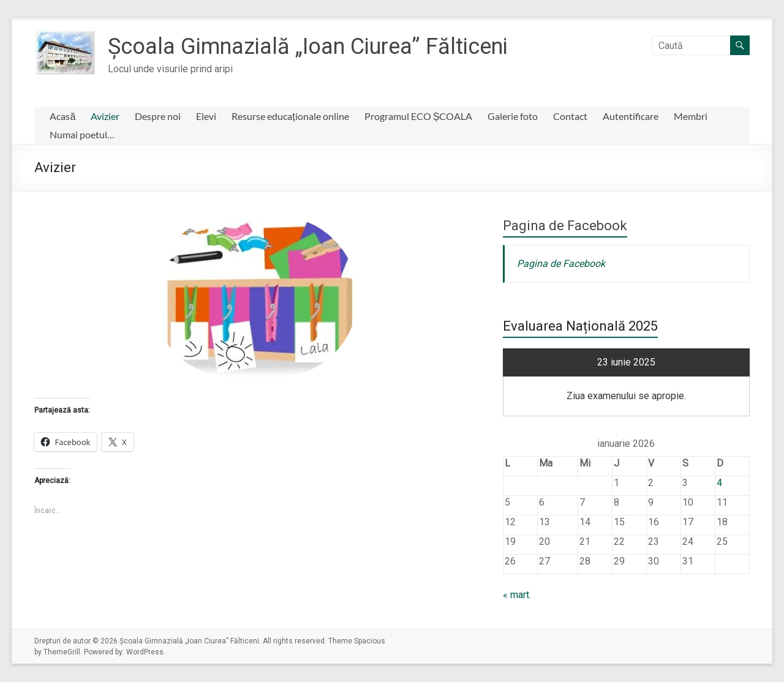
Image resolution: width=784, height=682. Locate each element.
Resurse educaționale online (290, 116)
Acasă (62, 116)
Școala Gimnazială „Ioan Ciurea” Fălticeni (308, 47)
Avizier (105, 116)
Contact (570, 116)
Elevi (206, 116)
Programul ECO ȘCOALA (419, 116)
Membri (691, 116)
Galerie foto (513, 116)
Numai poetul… (82, 134)
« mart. (517, 595)
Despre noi (158, 116)
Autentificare (631, 116)
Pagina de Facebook (565, 226)
